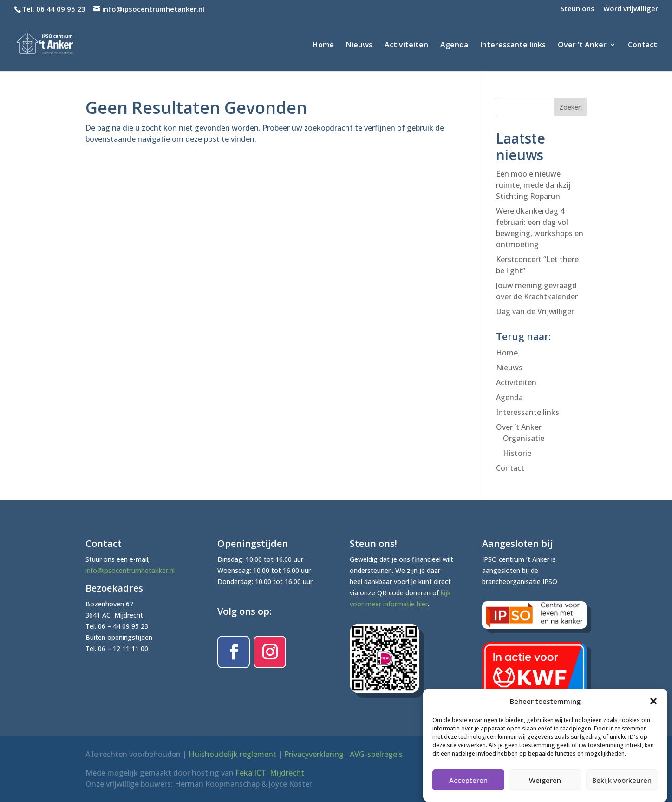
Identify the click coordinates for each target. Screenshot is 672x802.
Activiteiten (406, 46)
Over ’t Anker (582, 46)
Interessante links (513, 46)
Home (323, 46)
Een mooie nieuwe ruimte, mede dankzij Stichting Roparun (533, 185)
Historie (517, 453)
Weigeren (545, 785)
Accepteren (468, 785)
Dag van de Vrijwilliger (535, 311)
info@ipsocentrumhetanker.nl (130, 570)
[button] (653, 706)
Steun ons (577, 9)
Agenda (454, 46)
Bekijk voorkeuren (622, 785)
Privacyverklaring (314, 754)
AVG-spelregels (376, 754)
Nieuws (359, 46)
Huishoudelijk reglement (232, 754)
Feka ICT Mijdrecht (270, 773)
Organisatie (524, 438)
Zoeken (571, 107)
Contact (643, 46)
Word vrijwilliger (631, 9)
